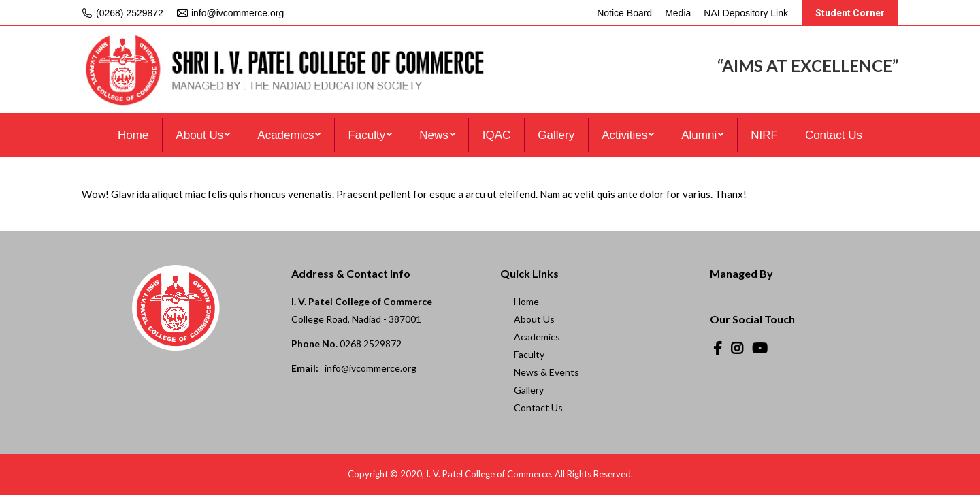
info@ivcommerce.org (371, 368)
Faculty (529, 354)
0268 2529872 (371, 344)
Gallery (529, 390)
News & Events (546, 372)
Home (526, 301)
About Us (534, 319)
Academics (537, 337)
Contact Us (538, 408)
